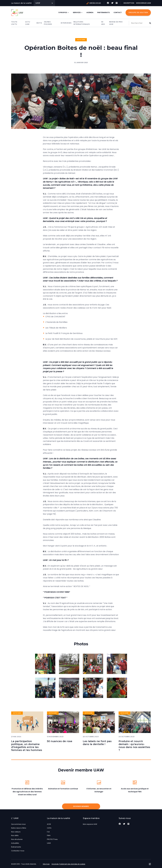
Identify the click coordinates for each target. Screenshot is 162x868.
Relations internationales (82, 23)
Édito (39, 23)
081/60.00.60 (94, 3)
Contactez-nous (18, 851)
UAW (44, 3)
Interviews (66, 23)
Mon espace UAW (144, 3)
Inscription (129, 3)
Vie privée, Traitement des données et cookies (68, 864)
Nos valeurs (16, 832)
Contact (118, 12)
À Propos (64, 12)
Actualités (15, 843)
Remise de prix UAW (116, 23)
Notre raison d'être (19, 828)
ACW (49, 824)
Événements (16, 847)
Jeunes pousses (48, 23)
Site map (46, 864)
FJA (48, 832)
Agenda (90, 12)
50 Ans (103, 23)
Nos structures (17, 839)
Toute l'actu (14, 23)
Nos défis (15, 835)
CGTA (49, 828)
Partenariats (103, 12)
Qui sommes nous (18, 824)
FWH (49, 835)
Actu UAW (28, 23)
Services (78, 12)
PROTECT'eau (52, 839)
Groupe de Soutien (138, 12)
